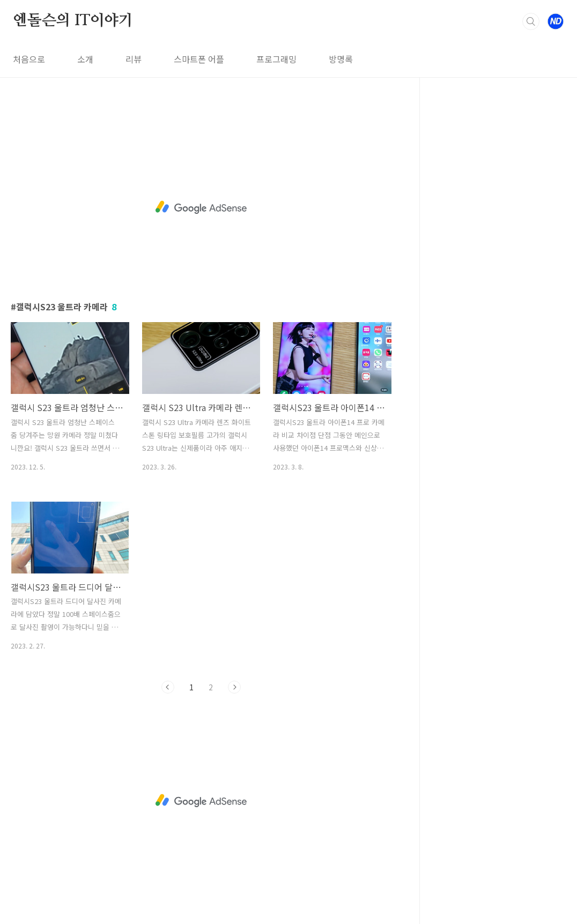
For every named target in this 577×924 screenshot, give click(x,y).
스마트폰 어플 (199, 59)
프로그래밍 (276, 59)
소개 (85, 59)
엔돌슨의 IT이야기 (73, 21)
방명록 (341, 59)
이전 (168, 687)
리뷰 (134, 59)
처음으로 (29, 59)
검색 (531, 21)
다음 (234, 687)
